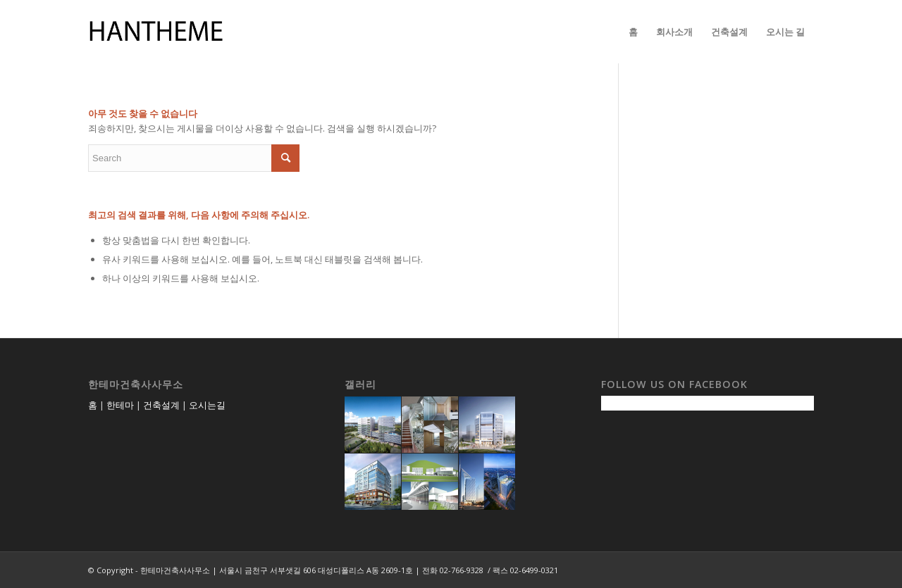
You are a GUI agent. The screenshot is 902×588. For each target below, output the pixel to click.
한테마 (120, 405)
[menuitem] (633, 32)
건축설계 (161, 405)
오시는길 (207, 405)
